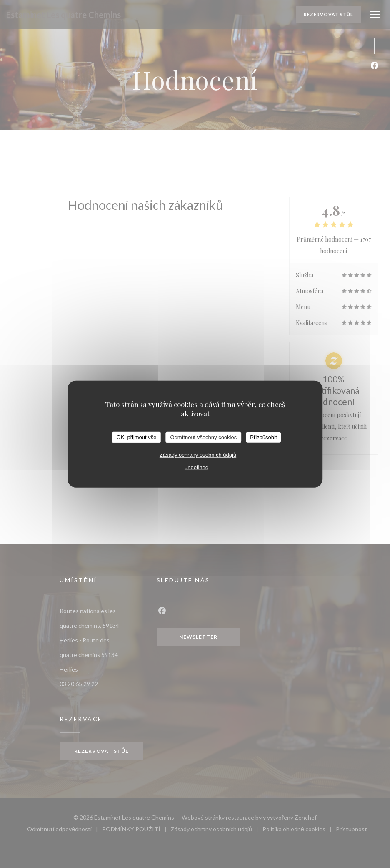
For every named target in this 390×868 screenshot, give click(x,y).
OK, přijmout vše (136, 437)
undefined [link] (196, 467)
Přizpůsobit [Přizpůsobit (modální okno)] (263, 437)
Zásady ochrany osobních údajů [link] (198, 455)
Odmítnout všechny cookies (204, 437)
